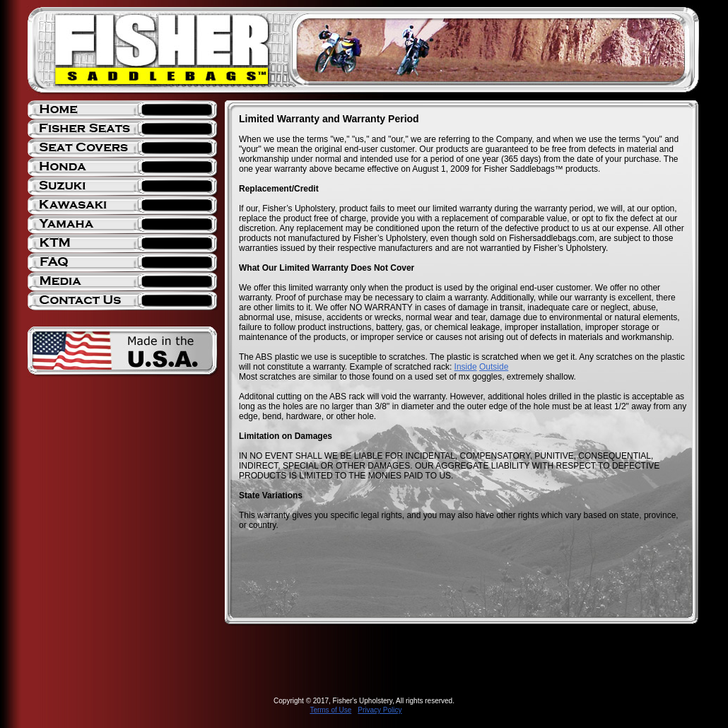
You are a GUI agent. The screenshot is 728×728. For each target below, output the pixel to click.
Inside (466, 367)
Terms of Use (330, 710)
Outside (494, 367)
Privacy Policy (380, 710)
